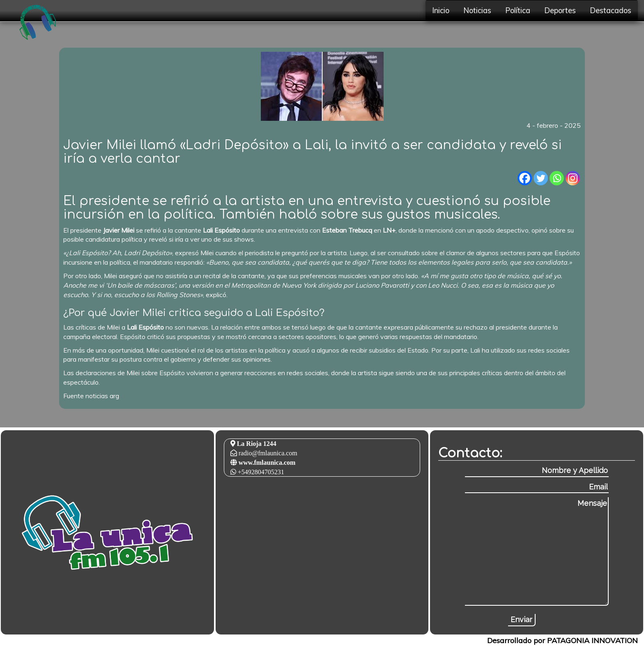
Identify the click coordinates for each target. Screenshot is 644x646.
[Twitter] (541, 178)
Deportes (560, 10)
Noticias (477, 10)
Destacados (611, 10)
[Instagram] (573, 178)
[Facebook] (525, 178)
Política (518, 10)
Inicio (441, 10)
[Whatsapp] (557, 178)
